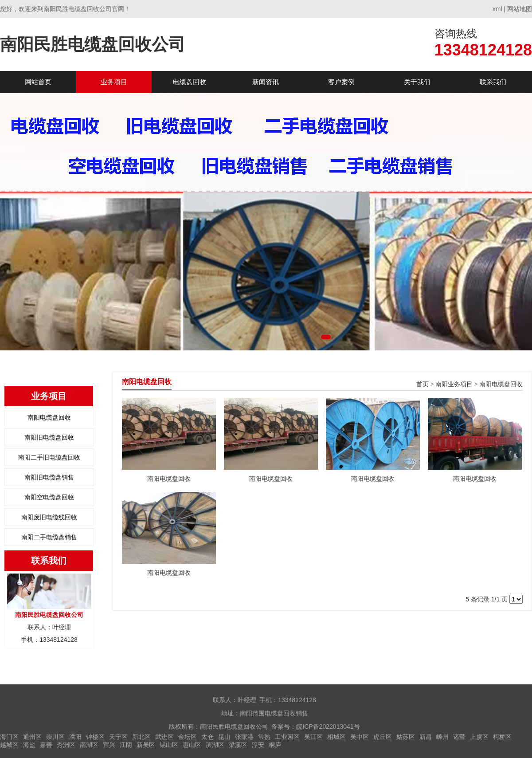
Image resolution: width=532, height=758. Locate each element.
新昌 (426, 737)
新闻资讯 (266, 82)
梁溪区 (238, 745)
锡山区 (169, 745)
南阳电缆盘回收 (49, 417)
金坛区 (188, 737)
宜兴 (109, 745)
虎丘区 (383, 737)
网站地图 (520, 9)
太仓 (207, 737)
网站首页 (38, 82)
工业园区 (287, 737)
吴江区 (313, 737)
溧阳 (75, 737)
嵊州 (442, 737)
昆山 (224, 737)
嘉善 (46, 745)
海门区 (9, 737)
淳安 (258, 745)
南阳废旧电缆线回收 (49, 517)
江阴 (126, 745)
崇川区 (55, 737)
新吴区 (146, 745)
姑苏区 (406, 737)
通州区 (32, 737)
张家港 (244, 737)
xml (497, 9)
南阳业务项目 (454, 384)
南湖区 (89, 745)
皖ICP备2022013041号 (328, 727)
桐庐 (275, 745)
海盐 (29, 745)
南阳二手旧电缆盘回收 (49, 457)
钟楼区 (95, 737)
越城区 (9, 745)
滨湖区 (215, 745)
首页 (422, 384)
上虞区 (479, 737)
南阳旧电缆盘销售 (49, 477)
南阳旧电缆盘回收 (49, 437)
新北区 (141, 737)
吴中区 (360, 737)
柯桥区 (502, 737)
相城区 (336, 737)
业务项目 (114, 82)
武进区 (164, 737)
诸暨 (459, 737)
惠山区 (192, 745)
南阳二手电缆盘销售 (49, 537)
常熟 (264, 737)
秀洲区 (66, 745)
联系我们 (493, 82)
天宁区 (118, 737)
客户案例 (341, 82)
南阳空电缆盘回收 (49, 497)
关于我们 (417, 82)
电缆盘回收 (190, 82)
